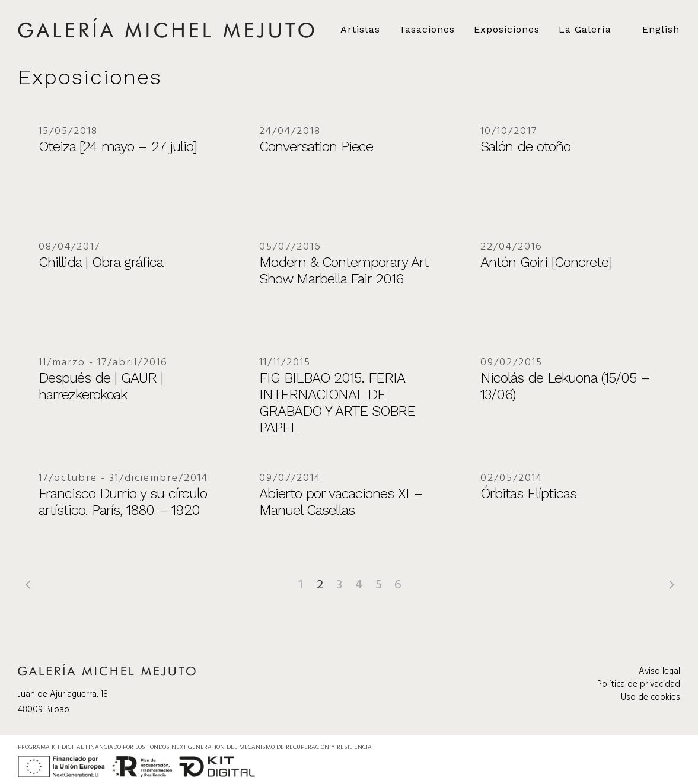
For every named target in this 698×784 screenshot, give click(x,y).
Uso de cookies (651, 697)
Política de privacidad (639, 684)
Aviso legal (659, 671)
